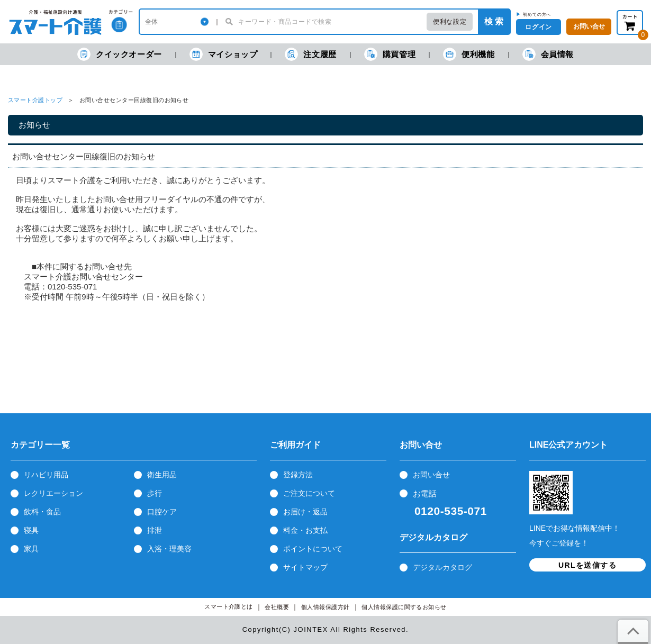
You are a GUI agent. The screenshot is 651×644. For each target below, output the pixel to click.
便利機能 (469, 54)
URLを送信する (587, 565)
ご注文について (309, 493)
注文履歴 (310, 54)
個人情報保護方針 (325, 607)
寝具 (31, 530)
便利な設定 (450, 22)
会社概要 (277, 607)
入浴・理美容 (169, 549)
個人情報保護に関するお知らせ (404, 607)
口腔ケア (162, 512)
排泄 (155, 530)
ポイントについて (313, 549)
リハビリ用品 (46, 475)
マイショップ (224, 54)
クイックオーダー (120, 54)
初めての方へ (537, 14)
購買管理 (390, 54)
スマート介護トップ (35, 100)
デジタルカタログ (442, 567)
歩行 (155, 493)
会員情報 (548, 54)
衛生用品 (162, 475)
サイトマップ (305, 567)
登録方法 (298, 475)
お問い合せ (431, 475)
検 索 (494, 21)
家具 (31, 549)
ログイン (538, 27)
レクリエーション (53, 493)
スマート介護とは (229, 607)
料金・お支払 (305, 530)
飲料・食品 (42, 512)
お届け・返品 (305, 512)
